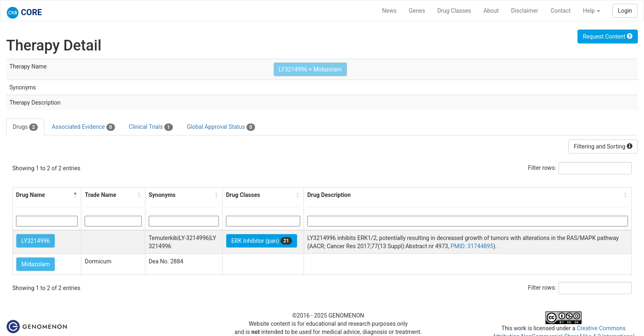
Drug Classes (454, 11)
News (389, 11)
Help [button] (591, 11)
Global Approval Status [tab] (221, 127)
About (491, 11)
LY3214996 (36, 241)
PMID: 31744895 (472, 246)
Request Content (608, 37)
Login (625, 11)
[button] (75, 195)
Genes (417, 11)
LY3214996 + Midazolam (310, 69)
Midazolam (36, 264)
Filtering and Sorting (603, 146)
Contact (560, 11)
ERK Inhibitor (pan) (262, 241)
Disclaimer (524, 11)
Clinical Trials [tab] (151, 127)
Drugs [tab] (25, 127)
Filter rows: (542, 168)
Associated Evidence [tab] (83, 127)
